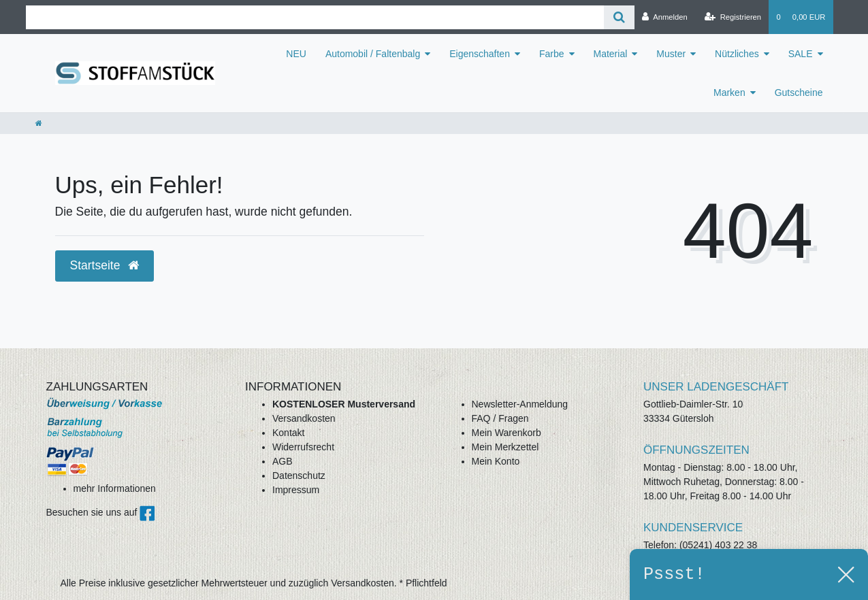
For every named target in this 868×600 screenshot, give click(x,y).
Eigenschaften (480, 54)
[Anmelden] (665, 17)
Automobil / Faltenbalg (373, 54)
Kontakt (288, 433)
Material (611, 54)
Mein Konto (496, 461)
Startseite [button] (105, 265)
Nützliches (737, 54)
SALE (801, 54)
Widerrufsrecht (303, 447)
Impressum (296, 490)
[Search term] (315, 17)
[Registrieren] (733, 17)
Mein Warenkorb (507, 433)
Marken (729, 93)
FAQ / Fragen (500, 418)
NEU (296, 54)
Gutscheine (799, 93)
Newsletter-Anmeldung (520, 404)
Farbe (552, 54)
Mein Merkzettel (505, 447)
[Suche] (619, 17)
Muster (671, 54)
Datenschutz (299, 476)
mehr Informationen (115, 488)
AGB (283, 461)
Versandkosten (304, 418)
